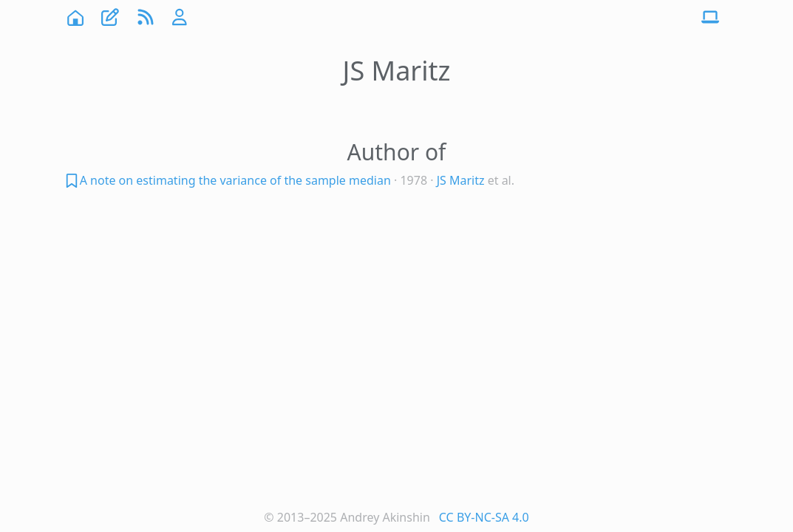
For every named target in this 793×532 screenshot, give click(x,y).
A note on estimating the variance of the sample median (235, 180)
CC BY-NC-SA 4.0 (484, 517)
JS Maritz (461, 180)
